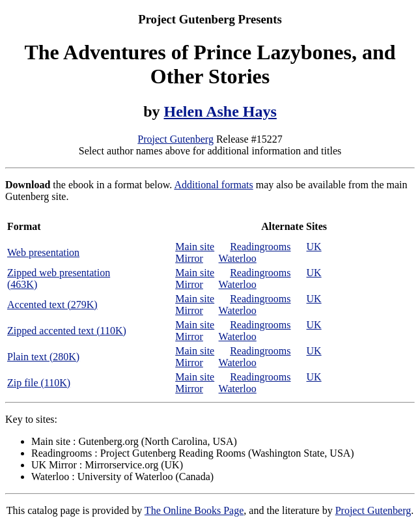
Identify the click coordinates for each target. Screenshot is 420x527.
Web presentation (43, 252)
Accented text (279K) (52, 305)
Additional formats (213, 185)
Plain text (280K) (43, 357)
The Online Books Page (194, 510)
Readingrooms (260, 247)
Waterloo (238, 258)
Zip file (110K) (39, 383)
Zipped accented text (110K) (67, 331)
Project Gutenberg (175, 139)
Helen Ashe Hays (220, 111)
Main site (195, 247)
